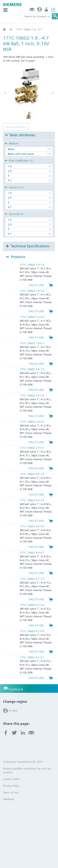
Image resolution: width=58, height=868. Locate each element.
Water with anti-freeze (21, 154)
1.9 (10, 166)
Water (11, 149)
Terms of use (11, 792)
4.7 (10, 180)
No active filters (16, 127)
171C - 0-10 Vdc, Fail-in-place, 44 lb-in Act (11, 29)
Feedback (32, 10)
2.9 (10, 171)
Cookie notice (11, 779)
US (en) (39, 10)
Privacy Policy (11, 786)
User (47, 10)
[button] (29, 115)
